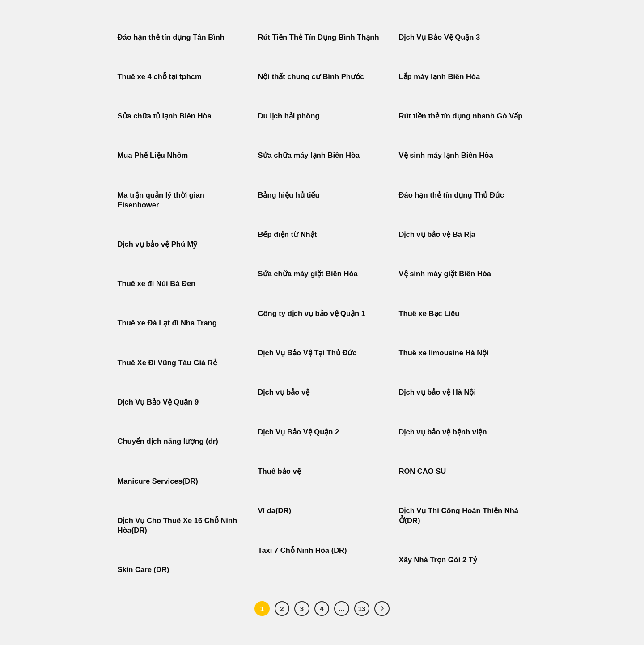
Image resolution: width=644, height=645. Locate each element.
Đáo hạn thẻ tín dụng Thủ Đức (452, 195)
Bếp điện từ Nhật (288, 234)
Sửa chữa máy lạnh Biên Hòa (309, 155)
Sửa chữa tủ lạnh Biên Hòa (165, 116)
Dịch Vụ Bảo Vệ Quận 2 (299, 432)
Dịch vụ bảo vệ (284, 392)
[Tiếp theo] (382, 609)
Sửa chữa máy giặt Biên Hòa (309, 274)
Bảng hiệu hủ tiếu (289, 195)
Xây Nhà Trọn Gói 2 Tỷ (438, 560)
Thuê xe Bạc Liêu (429, 314)
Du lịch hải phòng (289, 116)
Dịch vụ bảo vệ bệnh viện (443, 432)
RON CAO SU (423, 471)
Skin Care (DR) (144, 570)
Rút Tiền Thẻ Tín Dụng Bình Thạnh (320, 37)
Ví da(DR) (275, 511)
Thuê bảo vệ (280, 471)
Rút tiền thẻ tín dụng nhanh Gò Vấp (461, 116)
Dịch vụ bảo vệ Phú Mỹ (157, 244)
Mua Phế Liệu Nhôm (153, 155)
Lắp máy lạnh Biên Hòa (440, 77)
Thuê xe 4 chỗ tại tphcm (160, 77)
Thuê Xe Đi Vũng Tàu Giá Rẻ (167, 363)
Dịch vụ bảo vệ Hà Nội (438, 392)
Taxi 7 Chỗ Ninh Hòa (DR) (303, 550)
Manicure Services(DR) (158, 481)
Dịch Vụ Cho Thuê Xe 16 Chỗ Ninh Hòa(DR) (178, 525)
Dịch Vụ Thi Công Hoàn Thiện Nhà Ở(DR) (459, 516)
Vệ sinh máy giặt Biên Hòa (446, 274)
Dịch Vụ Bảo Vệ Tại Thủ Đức (307, 353)
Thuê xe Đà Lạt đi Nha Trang (167, 323)
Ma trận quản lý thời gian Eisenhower (161, 200)
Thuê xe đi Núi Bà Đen (157, 284)
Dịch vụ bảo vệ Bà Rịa (437, 234)
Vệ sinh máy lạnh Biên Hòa (446, 155)
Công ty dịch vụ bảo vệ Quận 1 (312, 314)
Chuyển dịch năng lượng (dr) (168, 441)
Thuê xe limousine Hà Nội (444, 353)
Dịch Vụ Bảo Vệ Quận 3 (440, 37)
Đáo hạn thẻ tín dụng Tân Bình (171, 37)
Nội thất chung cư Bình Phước (311, 77)
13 (362, 609)
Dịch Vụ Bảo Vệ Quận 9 (158, 402)
